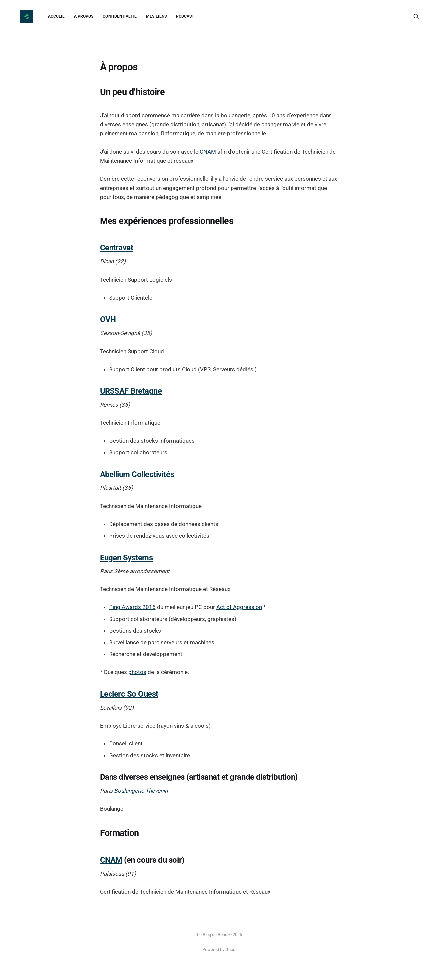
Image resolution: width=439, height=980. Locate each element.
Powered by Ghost (219, 950)
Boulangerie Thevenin (141, 791)
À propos (84, 16)
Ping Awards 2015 (132, 607)
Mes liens (156, 16)
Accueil (56, 16)
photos (137, 672)
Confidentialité (120, 16)
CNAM (208, 152)
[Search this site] (416, 17)
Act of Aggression (239, 607)
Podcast (185, 16)
